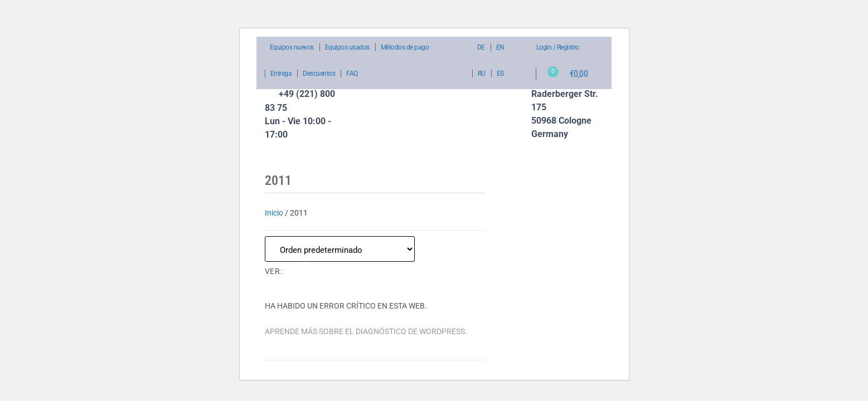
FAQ (352, 74)
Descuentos (319, 74)
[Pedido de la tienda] (340, 249)
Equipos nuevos (292, 47)
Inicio (274, 213)
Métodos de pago (405, 47)
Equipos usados (347, 47)
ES (500, 74)
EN (500, 47)
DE (481, 47)
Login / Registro (558, 47)
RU (482, 74)
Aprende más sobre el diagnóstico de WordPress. (366, 331)
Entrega (281, 74)
